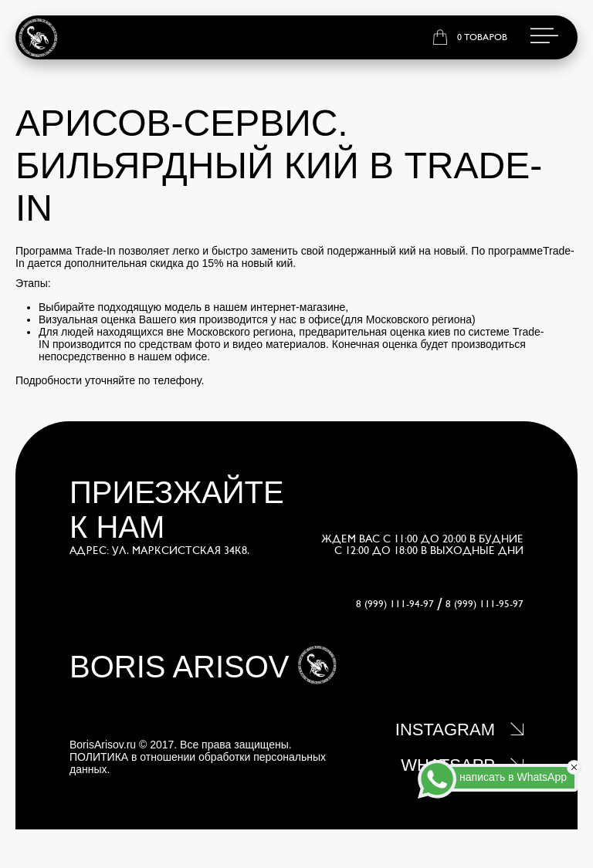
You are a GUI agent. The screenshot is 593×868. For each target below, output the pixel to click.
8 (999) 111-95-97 (485, 604)
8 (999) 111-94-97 (395, 604)
